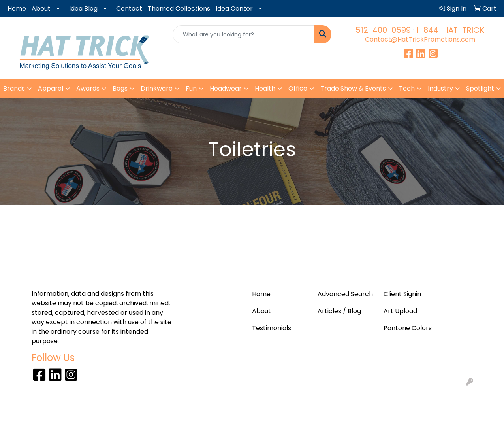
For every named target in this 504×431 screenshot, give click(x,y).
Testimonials (272, 328)
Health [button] (265, 88)
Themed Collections (179, 9)
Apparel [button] (51, 88)
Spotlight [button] (480, 88)
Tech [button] (407, 88)
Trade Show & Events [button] (353, 88)
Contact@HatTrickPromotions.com (420, 39)
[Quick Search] (244, 34)
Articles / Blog (339, 311)
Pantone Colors (408, 328)
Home (17, 9)
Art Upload (400, 311)
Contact (129, 9)
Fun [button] (191, 88)
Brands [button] (14, 88)
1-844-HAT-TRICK (450, 30)
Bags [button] (120, 88)
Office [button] (298, 88)
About (41, 9)
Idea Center (234, 9)
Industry (440, 88)
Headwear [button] (226, 88)
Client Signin (402, 294)
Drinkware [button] (157, 88)
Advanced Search (345, 294)
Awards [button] (88, 88)
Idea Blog (83, 9)
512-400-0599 (383, 30)
